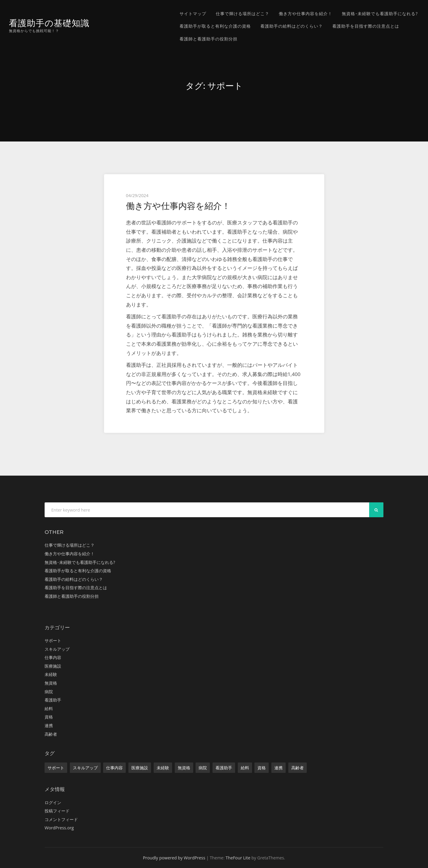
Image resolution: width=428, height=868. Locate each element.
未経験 (51, 674)
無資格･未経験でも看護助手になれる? (380, 14)
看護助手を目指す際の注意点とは (366, 26)
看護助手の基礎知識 (49, 23)
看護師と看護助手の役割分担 (209, 39)
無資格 (51, 683)
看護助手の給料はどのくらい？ (292, 26)
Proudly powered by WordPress (174, 858)
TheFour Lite (238, 858)
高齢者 (51, 734)
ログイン (53, 802)
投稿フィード (57, 811)
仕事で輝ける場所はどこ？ (243, 14)
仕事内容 (53, 657)
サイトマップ (193, 14)
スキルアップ (57, 649)
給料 (49, 709)
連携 (49, 725)
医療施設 (53, 666)
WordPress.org (59, 828)
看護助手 (53, 700)
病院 (49, 692)
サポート (53, 640)
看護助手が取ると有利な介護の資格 (215, 26)
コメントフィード (61, 819)
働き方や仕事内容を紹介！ (306, 14)
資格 (49, 717)
